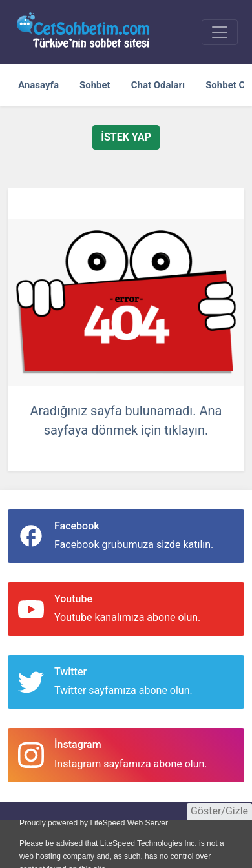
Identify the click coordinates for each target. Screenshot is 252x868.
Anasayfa (38, 85)
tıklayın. (186, 430)
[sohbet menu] (220, 32)
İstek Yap (126, 137)
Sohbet (95, 85)
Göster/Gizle (219, 811)
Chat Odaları (158, 85)
